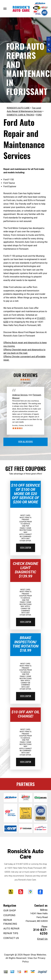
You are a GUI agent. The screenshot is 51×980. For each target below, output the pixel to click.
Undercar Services (20, 395)
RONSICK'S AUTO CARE (18, 108)
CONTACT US (11, 938)
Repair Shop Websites (35, 955)
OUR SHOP (10, 910)
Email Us (42, 939)
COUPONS (9, 915)
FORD (39, 115)
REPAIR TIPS (11, 933)
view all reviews (26, 441)
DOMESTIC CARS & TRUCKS (20, 115)
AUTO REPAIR (11, 929)
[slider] (26, 379)
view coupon (26, 547)
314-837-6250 (22, 864)
